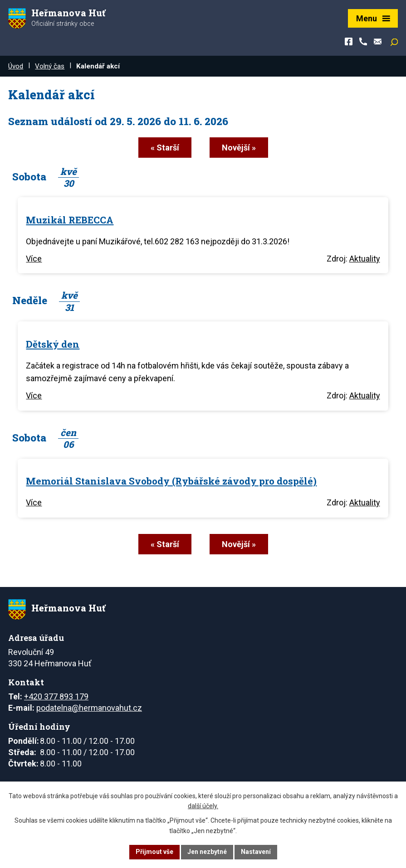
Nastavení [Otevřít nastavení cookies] (256, 852)
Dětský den (53, 344)
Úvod (16, 66)
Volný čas (50, 66)
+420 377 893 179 (56, 696)
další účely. (203, 806)
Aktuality (365, 259)
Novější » (239, 148)
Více (34, 259)
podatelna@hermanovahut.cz (89, 708)
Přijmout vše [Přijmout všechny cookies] (154, 852)
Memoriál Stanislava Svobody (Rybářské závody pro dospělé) (171, 481)
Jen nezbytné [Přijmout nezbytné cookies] (207, 852)
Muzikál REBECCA (70, 220)
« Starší (165, 148)
